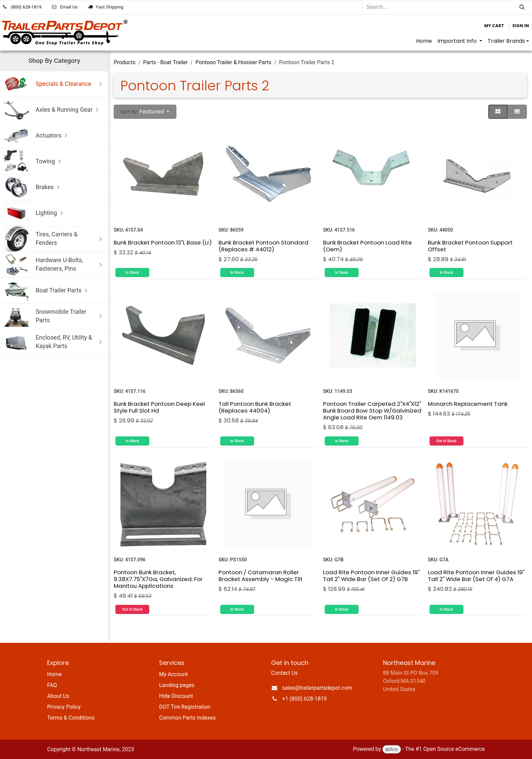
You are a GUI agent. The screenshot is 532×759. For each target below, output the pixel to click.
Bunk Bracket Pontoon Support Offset (470, 246)
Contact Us (284, 673)
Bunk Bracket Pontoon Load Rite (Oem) (367, 246)
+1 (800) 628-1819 (305, 699)
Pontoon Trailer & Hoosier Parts (233, 62)
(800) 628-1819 (26, 7)
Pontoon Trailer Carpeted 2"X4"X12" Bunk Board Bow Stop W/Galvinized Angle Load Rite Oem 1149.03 (372, 411)
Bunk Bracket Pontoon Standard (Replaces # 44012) (263, 246)
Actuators (37, 136)
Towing (34, 161)
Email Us (69, 7)
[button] (145, 112)
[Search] (522, 7)
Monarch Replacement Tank (468, 404)
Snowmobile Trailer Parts (54, 316)
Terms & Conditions (71, 718)
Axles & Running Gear (53, 110)
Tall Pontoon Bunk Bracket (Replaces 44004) (255, 407)
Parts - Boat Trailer (166, 62)
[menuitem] (424, 41)
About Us (58, 696)
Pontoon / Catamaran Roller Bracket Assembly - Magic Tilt (261, 576)
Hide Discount (176, 696)
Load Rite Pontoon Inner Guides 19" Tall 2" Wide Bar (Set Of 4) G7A (476, 576)
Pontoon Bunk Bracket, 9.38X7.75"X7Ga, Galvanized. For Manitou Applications (158, 579)
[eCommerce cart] (494, 26)
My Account (174, 674)
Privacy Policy (64, 707)
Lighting (35, 213)
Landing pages (177, 685)
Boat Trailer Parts (47, 291)
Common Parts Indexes (187, 718)
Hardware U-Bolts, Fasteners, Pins (54, 265)
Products (125, 62)
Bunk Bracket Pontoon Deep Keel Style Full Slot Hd (159, 407)
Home (54, 674)
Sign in (521, 26)
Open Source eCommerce (454, 749)
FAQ (52, 685)
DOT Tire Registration (185, 707)
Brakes (33, 187)
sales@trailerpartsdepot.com (317, 688)
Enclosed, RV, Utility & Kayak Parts (54, 342)
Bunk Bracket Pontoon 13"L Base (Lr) (163, 242)
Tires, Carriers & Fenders (54, 239)
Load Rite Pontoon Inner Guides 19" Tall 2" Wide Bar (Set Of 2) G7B (371, 576)
